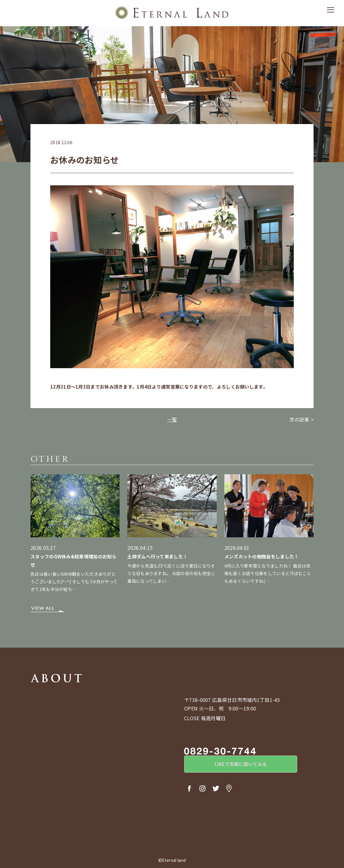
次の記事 (299, 419)
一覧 (172, 419)
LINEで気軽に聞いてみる (234, 765)
